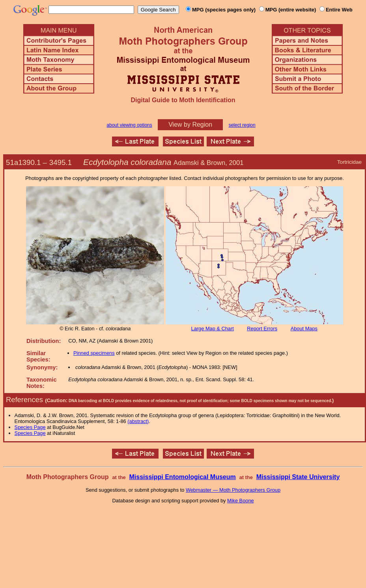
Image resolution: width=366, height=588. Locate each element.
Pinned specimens (94, 353)
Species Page (30, 427)
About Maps (304, 329)
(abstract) (138, 421)
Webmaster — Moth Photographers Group (233, 490)
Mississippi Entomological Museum (182, 477)
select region (242, 125)
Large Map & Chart (213, 329)
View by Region (190, 125)
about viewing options (129, 125)
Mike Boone (241, 501)
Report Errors (262, 329)
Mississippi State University (298, 477)
